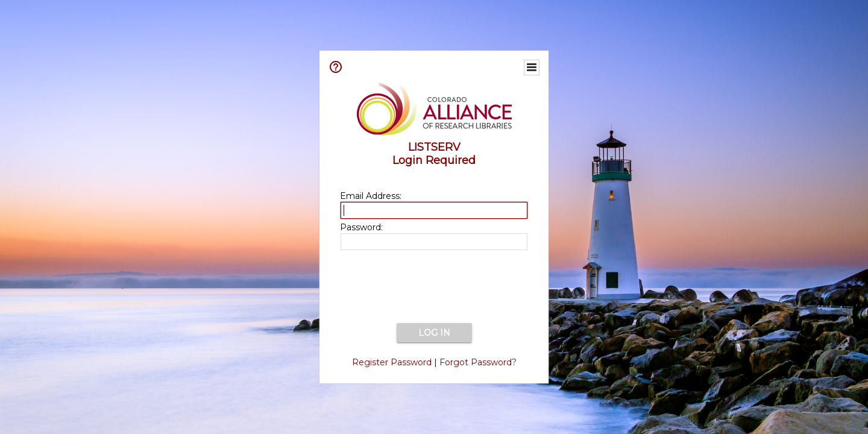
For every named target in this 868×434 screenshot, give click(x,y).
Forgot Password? (478, 362)
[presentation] (434, 288)
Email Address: (371, 196)
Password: (361, 227)
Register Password (392, 362)
